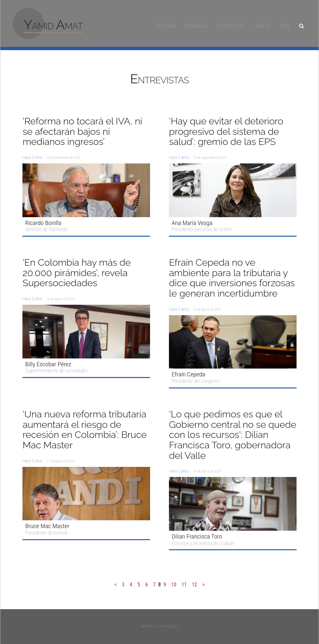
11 (184, 585)
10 (174, 585)
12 (194, 585)
